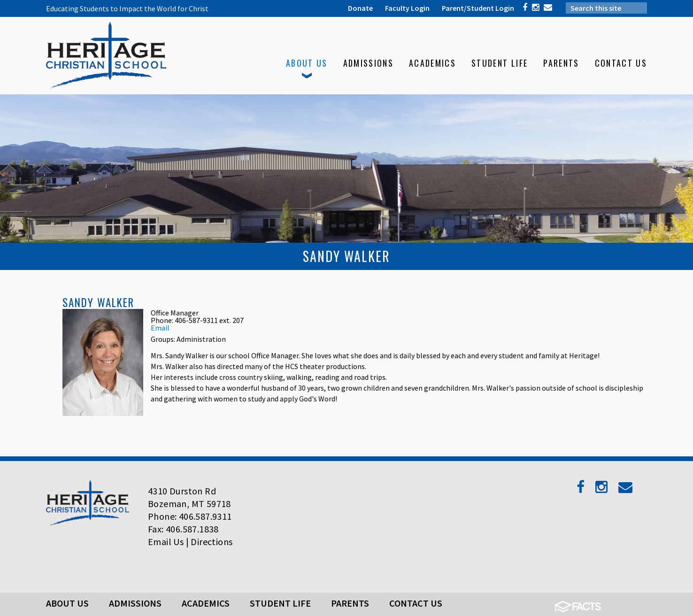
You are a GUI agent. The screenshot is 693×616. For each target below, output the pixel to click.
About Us (67, 603)
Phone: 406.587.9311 (190, 516)
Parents (350, 603)
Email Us (166, 542)
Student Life (280, 603)
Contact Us (416, 603)
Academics (206, 603)
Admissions (135, 603)
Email (160, 328)
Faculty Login (407, 8)
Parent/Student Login (478, 8)
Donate (360, 8)
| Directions (209, 542)
